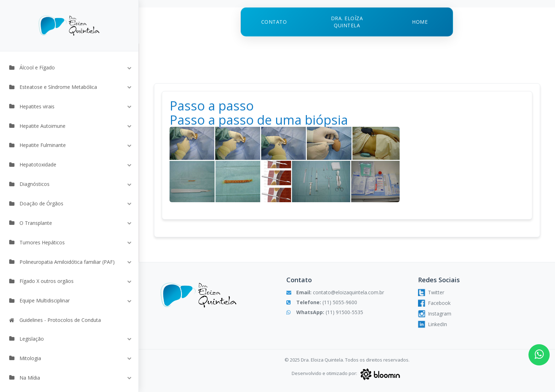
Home (420, 22)
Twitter (431, 292)
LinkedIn (433, 324)
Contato (274, 22)
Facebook (434, 303)
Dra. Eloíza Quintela (347, 22)
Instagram (435, 314)
